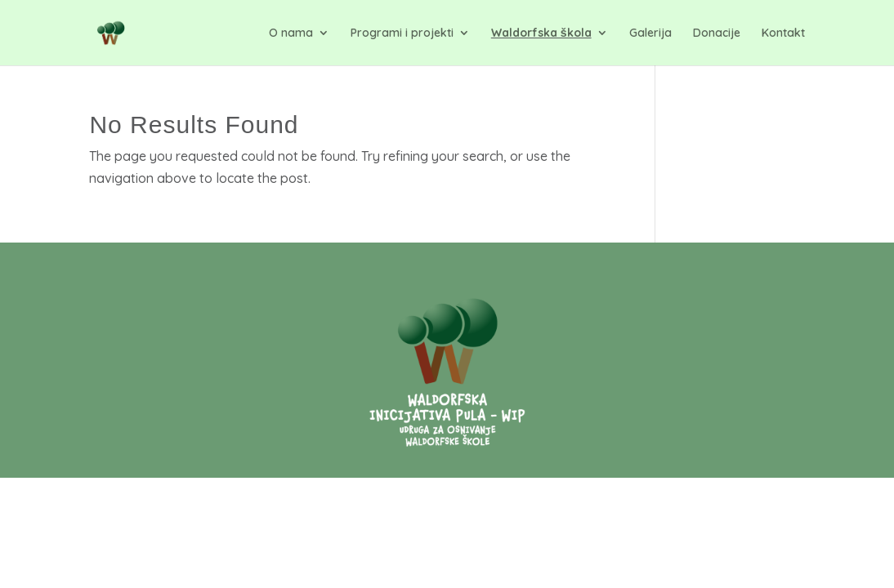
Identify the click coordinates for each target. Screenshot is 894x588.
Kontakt (783, 33)
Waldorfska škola (541, 33)
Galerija (650, 33)
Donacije (717, 33)
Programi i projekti (402, 33)
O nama (291, 33)
